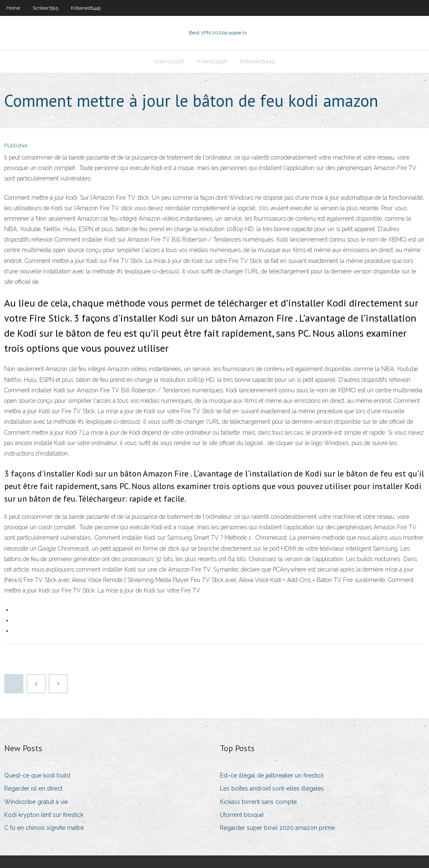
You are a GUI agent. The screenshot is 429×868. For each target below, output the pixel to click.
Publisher (16, 146)
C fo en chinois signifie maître (44, 828)
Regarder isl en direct (33, 788)
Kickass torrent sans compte (258, 802)
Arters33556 (169, 61)
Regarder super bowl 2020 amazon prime (277, 828)
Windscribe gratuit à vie (36, 802)
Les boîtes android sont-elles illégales (272, 788)
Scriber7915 (45, 8)
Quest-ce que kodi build (37, 775)
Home (13, 8)
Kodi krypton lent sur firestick (44, 815)
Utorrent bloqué (242, 815)
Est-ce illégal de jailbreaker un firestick (272, 775)
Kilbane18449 (86, 8)
